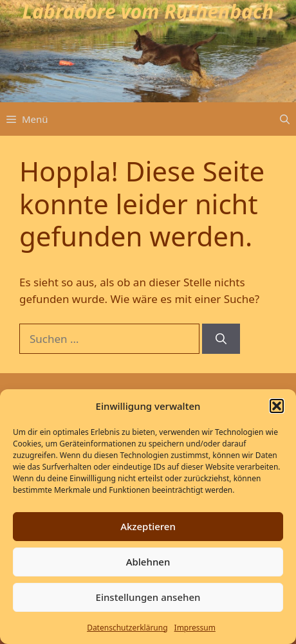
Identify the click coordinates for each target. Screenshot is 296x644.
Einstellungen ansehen (148, 597)
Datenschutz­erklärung (127, 628)
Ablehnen (148, 562)
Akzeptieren (148, 526)
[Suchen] (221, 339)
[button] (277, 406)
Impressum (195, 628)
